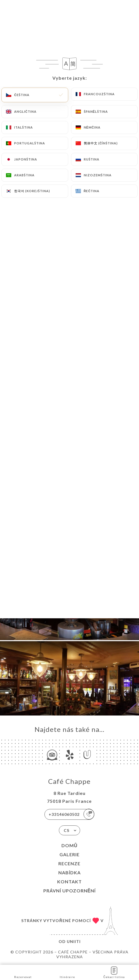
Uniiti (74, 941)
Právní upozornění (70, 891)
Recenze (69, 863)
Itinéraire (67, 972)
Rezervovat (23, 972)
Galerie (69, 854)
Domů (69, 845)
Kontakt (69, 882)
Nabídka (69, 872)
